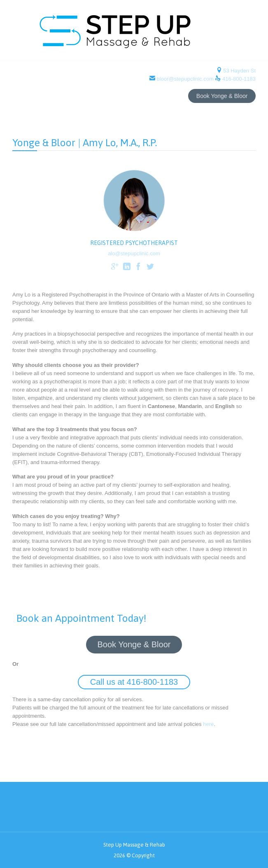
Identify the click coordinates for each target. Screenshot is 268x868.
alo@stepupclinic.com (134, 253)
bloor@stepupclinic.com (185, 79)
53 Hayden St (239, 71)
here (208, 724)
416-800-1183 (239, 79)
